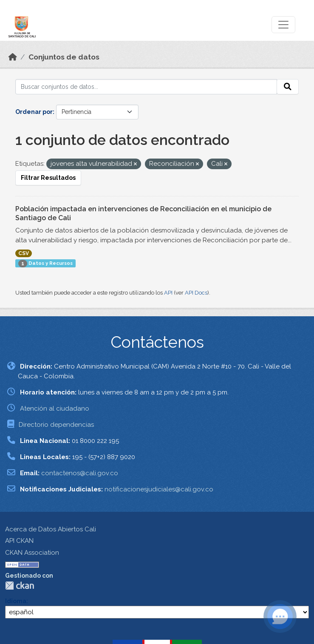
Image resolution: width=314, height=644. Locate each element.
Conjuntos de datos (64, 57)
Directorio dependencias (56, 425)
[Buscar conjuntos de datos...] (146, 87)
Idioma (16, 601)
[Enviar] (288, 87)
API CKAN (19, 541)
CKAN (20, 586)
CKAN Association (32, 553)
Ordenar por (34, 112)
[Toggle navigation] (283, 25)
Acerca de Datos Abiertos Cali (51, 529)
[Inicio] (13, 57)
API (168, 293)
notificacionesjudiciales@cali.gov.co (159, 489)
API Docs (196, 293)
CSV (24, 253)
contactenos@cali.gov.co (80, 473)
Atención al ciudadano (55, 409)
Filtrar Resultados (48, 178)
